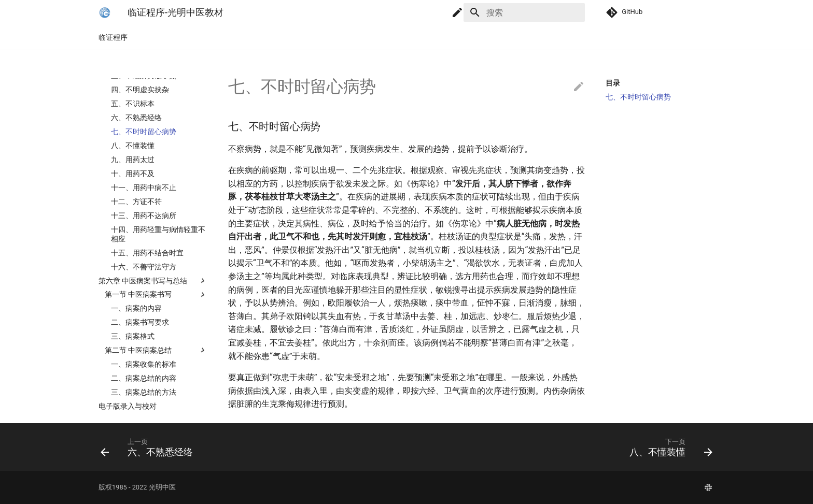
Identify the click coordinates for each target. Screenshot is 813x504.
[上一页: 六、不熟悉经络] (249, 447)
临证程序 (113, 37)
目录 (613, 83)
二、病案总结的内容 (144, 390)
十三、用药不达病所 (144, 227)
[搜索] (524, 12)
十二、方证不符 (136, 213)
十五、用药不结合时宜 (147, 264)
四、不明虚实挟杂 (140, 101)
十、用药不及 (133, 185)
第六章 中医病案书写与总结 (143, 292)
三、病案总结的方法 (144, 404)
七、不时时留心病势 (144, 143)
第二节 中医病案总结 (138, 362)
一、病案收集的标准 (144, 376)
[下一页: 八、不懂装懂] (564, 447)
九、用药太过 (133, 171)
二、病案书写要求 (140, 334)
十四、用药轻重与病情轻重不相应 (158, 246)
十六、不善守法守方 (144, 278)
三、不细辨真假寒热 (144, 87)
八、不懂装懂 (133, 157)
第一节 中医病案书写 (138, 306)
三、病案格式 (133, 348)
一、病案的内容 (136, 320)
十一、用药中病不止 (144, 199)
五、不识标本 (133, 115)
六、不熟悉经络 (136, 129)
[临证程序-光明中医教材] (105, 12)
